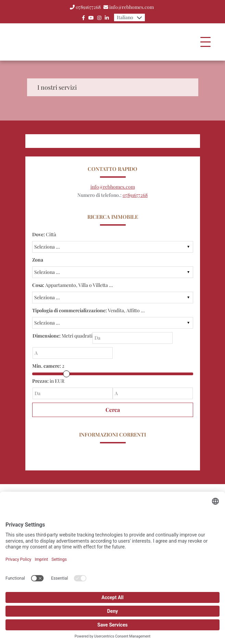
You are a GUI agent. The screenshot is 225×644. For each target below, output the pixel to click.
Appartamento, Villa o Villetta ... (73, 285)
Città (44, 234)
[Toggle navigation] (205, 42)
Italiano (125, 17)
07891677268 (88, 7)
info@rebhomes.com (132, 7)
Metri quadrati (62, 336)
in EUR (48, 381)
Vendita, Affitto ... (89, 310)
